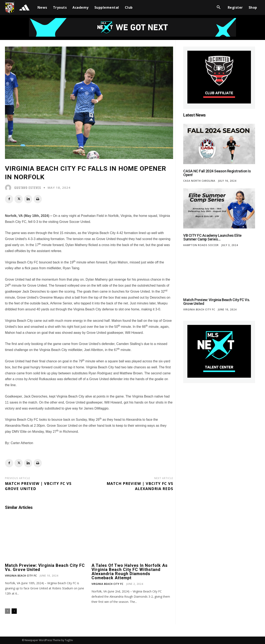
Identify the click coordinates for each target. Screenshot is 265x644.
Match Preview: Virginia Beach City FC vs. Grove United (45, 567)
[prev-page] (8, 611)
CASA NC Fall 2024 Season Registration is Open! (217, 173)
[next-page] (14, 611)
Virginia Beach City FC (21, 576)
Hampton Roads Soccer (201, 245)
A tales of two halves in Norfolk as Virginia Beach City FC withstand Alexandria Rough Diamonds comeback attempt (130, 572)
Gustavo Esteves (28, 188)
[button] (219, 7)
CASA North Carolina (199, 181)
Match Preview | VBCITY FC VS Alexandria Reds (140, 486)
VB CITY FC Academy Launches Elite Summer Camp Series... (212, 237)
